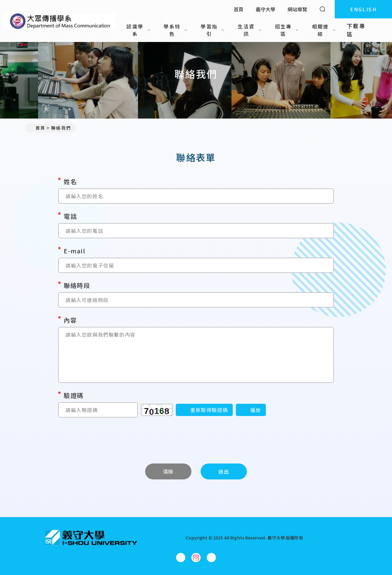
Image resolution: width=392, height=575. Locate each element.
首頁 (239, 9)
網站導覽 (297, 9)
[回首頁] (91, 538)
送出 (224, 471)
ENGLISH (363, 9)
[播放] (251, 410)
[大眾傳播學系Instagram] (196, 558)
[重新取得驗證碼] (204, 410)
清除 (168, 471)
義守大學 (266, 9)
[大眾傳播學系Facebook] (181, 558)
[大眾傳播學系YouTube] (211, 558)
